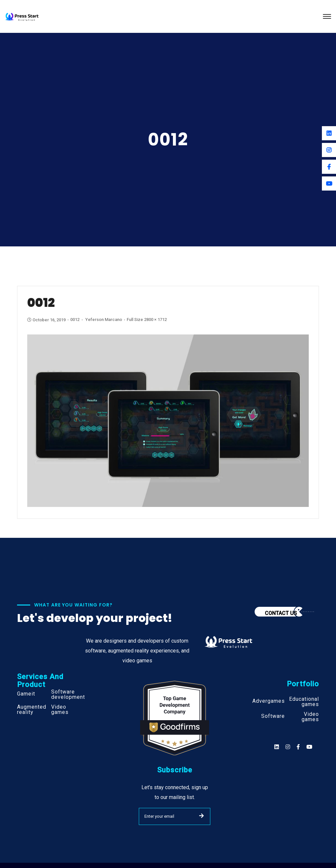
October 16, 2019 (47, 320)
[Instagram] (329, 150)
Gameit (26, 694)
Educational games (304, 702)
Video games (60, 710)
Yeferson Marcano (104, 320)
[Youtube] (329, 183)
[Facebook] (329, 167)
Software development (68, 695)
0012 (75, 320)
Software (273, 716)
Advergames (269, 701)
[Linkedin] (329, 133)
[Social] (309, 747)
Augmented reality (32, 710)
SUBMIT (201, 816)
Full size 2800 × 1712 (147, 320)
